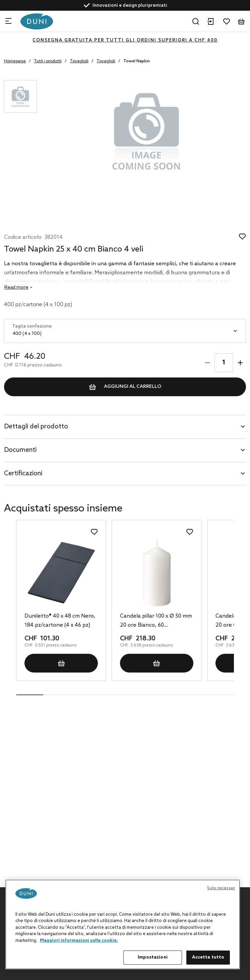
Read (16, 288)
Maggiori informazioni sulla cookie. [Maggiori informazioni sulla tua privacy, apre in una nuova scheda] (79, 941)
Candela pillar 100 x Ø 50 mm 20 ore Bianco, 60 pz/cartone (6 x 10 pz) (156, 621)
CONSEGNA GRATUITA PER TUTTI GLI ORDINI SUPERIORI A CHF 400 (125, 40)
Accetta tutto (208, 957)
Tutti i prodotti (48, 61)
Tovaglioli (79, 61)
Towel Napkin (137, 61)
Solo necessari (221, 888)
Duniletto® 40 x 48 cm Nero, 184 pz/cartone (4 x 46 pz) (60, 621)
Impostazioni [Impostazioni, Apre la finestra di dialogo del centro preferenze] (153, 957)
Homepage (15, 61)
